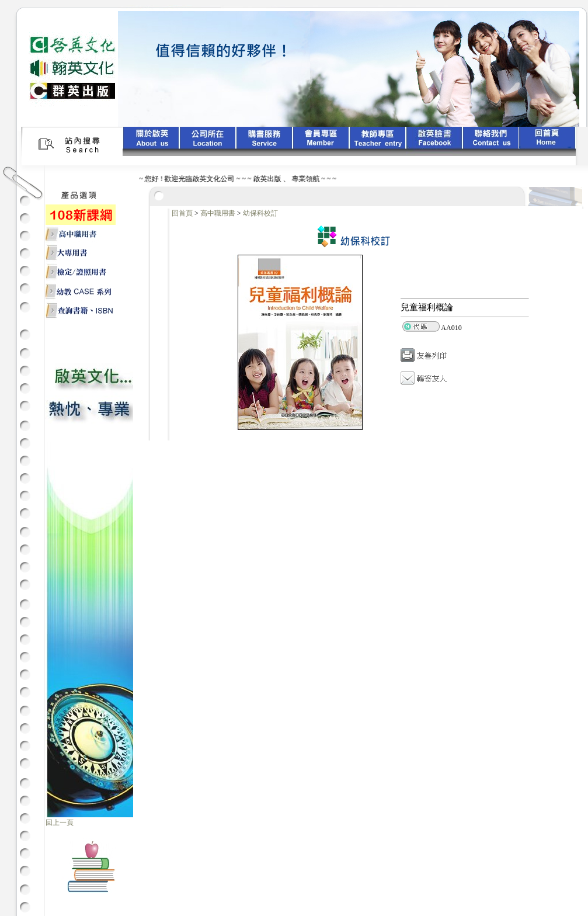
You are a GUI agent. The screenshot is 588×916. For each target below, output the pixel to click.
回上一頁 (60, 823)
